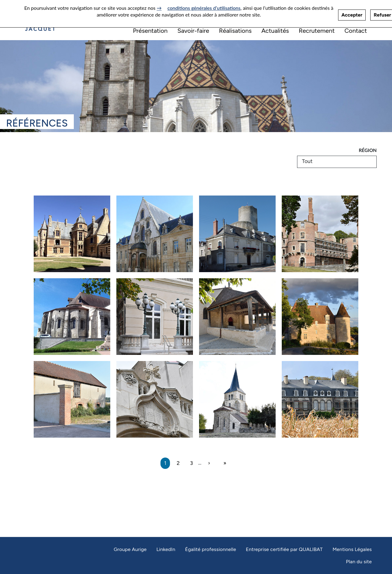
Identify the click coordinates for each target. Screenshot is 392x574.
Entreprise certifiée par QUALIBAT (284, 549)
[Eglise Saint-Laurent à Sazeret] (237, 399)
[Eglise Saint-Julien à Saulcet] (237, 317)
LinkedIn (166, 549)
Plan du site (359, 562)
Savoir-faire (193, 31)
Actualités (275, 31)
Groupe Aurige (130, 549)
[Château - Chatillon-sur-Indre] (237, 234)
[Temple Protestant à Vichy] (155, 399)
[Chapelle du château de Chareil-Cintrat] (320, 317)
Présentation (150, 31)
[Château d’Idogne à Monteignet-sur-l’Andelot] (320, 399)
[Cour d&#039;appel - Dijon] (155, 234)
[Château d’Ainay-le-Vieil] (72, 234)
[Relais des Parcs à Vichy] (155, 317)
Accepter (352, 13)
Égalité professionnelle (211, 549)
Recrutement (317, 31)
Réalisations (235, 31)
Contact (356, 31)
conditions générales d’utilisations (204, 6)
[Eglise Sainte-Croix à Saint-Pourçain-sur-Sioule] (72, 317)
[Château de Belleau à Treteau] (72, 399)
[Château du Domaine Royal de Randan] (320, 234)
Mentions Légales (352, 549)
